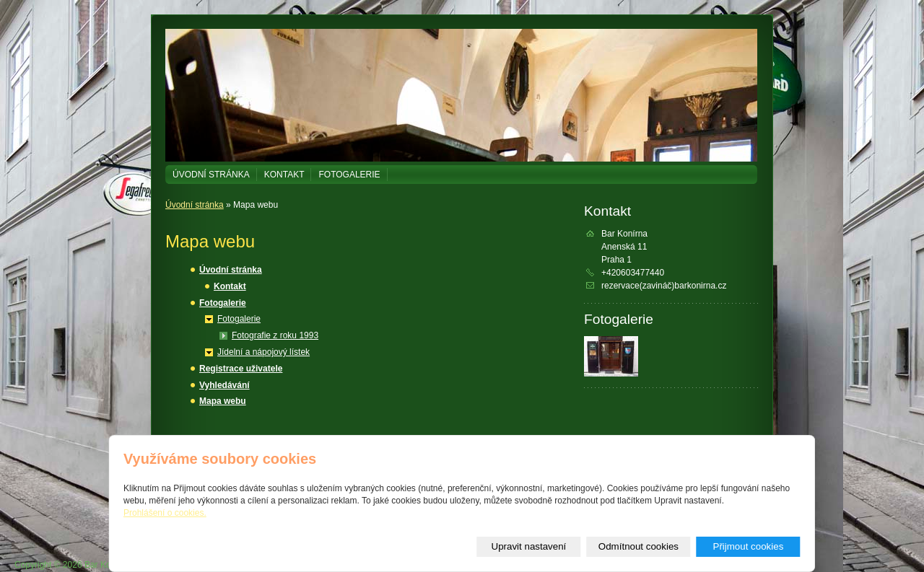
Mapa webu (223, 401)
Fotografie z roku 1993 (275, 335)
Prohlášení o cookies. (165, 513)
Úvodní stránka (211, 175)
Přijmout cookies (749, 546)
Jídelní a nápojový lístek (263, 352)
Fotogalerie (349, 175)
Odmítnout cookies (638, 546)
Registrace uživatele (241, 369)
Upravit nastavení (529, 546)
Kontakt (284, 175)
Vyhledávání (225, 385)
